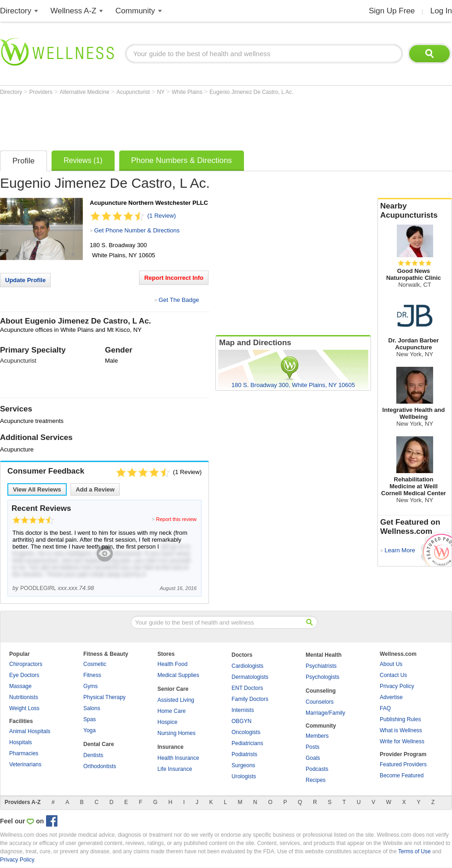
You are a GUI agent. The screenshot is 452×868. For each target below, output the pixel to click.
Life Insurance (175, 769)
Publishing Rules (400, 719)
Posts (313, 747)
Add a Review (95, 489)
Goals (313, 758)
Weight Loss (24, 708)
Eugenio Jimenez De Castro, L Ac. (251, 92)
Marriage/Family (325, 713)
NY (162, 92)
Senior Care (173, 689)
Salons (92, 708)
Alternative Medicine (85, 92)
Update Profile (25, 280)
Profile (23, 161)
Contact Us (393, 675)
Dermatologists (250, 677)
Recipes (316, 780)
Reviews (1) (83, 160)
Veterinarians (25, 764)
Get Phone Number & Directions (137, 230)
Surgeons (243, 765)
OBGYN (241, 721)
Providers (41, 92)
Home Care (171, 711)
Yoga (90, 730)
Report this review (176, 519)
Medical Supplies (178, 675)
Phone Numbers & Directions (182, 160)
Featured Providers (403, 764)
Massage (20, 686)
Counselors (320, 702)
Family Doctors (250, 699)
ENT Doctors (247, 688)
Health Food (172, 664)
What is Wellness (401, 730)
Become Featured (402, 775)
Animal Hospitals (30, 731)
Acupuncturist (134, 92)
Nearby (415, 211)
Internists (243, 710)
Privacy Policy (397, 686)
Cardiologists (247, 666)
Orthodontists (100, 766)
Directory (16, 11)
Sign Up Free (392, 11)
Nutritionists (24, 697)
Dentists (93, 755)
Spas (90, 719)
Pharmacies (24, 753)
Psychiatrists (321, 666)
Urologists (244, 776)
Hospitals (20, 742)
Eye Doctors (24, 675)
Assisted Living (176, 700)
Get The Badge (179, 300)
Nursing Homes (177, 733)
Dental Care (99, 744)
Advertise (391, 697)
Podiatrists (244, 754)
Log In (441, 11)
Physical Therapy (104, 697)
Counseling (321, 691)
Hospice (167, 722)
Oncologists (246, 732)
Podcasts (317, 769)
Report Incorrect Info (174, 278)
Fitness (92, 675)
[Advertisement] (168, 121)
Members (317, 736)
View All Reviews (37, 489)
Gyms (90, 686)
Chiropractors (26, 664)
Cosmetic (95, 664)
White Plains (188, 92)
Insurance (171, 747)
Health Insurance (178, 758)
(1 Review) (162, 216)
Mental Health (324, 655)
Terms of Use (414, 851)
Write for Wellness (402, 741)
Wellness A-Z (74, 11)
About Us (391, 664)
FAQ (385, 708)
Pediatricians (247, 743)
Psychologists (322, 677)
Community (135, 11)
